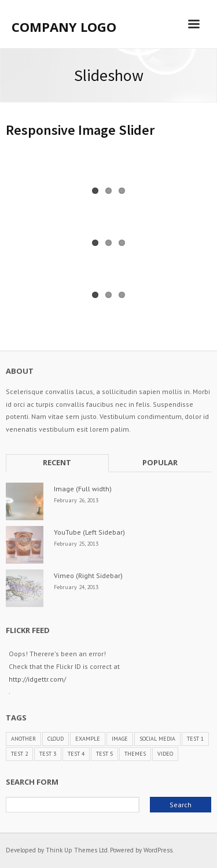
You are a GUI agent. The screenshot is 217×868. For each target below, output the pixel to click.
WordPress (158, 850)
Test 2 (19, 754)
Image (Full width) (83, 489)
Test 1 (195, 739)
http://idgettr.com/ (37, 679)
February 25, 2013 (76, 544)
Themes (135, 754)
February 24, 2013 (76, 587)
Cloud (56, 739)
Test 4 (76, 754)
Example (88, 739)
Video (165, 754)
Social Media (157, 739)
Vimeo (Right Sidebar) (88, 575)
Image (120, 739)
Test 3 (48, 754)
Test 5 (104, 754)
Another (23, 739)
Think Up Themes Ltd (77, 850)
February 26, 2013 (76, 500)
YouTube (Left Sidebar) (89, 532)
